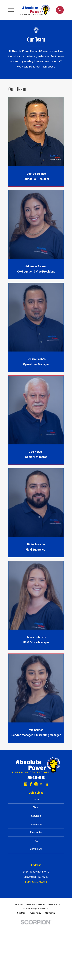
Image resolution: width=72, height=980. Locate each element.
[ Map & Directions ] (36, 882)
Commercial (36, 824)
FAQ (36, 841)
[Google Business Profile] (26, 784)
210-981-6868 (36, 778)
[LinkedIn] (46, 784)
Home (36, 799)
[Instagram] (36, 784)
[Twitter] (41, 784)
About (36, 807)
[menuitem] (21, 913)
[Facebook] (31, 784)
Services (36, 816)
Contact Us (36, 849)
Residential (36, 832)
